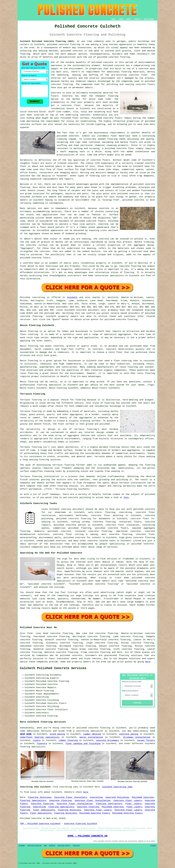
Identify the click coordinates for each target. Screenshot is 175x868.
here (148, 662)
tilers (37, 740)
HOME (113, 19)
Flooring (76, 846)
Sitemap (22, 846)
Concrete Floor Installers (71, 797)
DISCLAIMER (149, 19)
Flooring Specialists (33, 801)
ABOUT (129, 19)
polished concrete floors (112, 528)
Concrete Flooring (60, 801)
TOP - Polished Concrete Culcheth (40, 824)
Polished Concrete (143, 797)
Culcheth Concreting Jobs (117, 787)
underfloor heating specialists (40, 737)
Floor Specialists (44, 810)
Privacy (153, 846)
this (126, 498)
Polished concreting (32, 297)
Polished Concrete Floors (95, 813)
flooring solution (130, 655)
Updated (52, 846)
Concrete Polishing (117, 797)
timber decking (92, 734)
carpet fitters (146, 740)
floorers (42, 744)
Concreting (96, 797)
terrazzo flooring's (87, 429)
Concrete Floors (64, 846)
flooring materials (133, 72)
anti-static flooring (102, 512)
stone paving (57, 734)
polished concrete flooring (93, 728)
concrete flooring (144, 538)
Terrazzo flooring (31, 400)
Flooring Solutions (40, 797)
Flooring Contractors (109, 804)
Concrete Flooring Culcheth (81, 824)
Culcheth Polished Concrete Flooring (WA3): (48, 41)
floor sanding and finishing (83, 744)
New (45, 846)
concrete (25, 316)
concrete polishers (88, 310)
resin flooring (146, 373)
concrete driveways (108, 740)
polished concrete (58, 44)
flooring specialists (33, 747)
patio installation (91, 737)
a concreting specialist (88, 731)
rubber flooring (68, 740)
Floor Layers (134, 804)
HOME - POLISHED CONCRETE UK (87, 836)
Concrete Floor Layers (128, 801)
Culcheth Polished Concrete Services (53, 668)
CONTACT (138, 19)
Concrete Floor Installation (93, 801)
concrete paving (129, 734)
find (30, 633)
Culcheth (72, 297)
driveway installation (137, 737)
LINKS (121, 19)
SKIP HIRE (26, 734)
